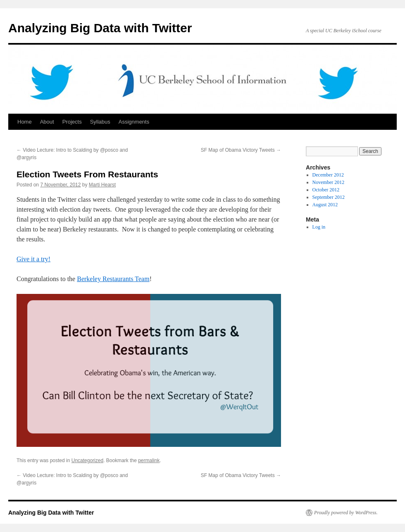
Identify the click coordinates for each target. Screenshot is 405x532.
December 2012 (328, 175)
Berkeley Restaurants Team (113, 279)
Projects (72, 122)
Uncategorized (87, 460)
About (47, 122)
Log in (319, 227)
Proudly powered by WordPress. (346, 513)
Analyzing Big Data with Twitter (100, 28)
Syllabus (100, 122)
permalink (149, 460)
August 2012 (325, 205)
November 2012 (329, 182)
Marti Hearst (102, 185)
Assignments (134, 122)
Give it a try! (33, 259)
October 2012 (326, 190)
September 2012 (329, 197)
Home (25, 122)
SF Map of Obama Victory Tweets (241, 150)
